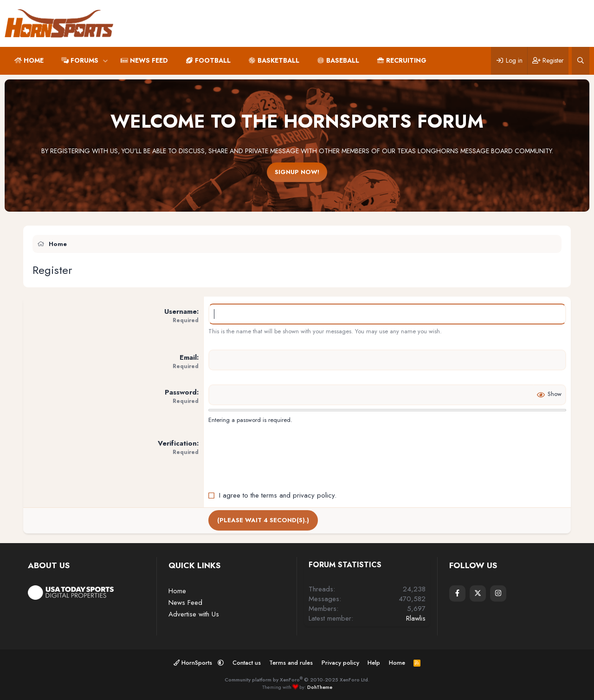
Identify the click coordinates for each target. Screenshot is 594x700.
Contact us (247, 663)
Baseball (343, 60)
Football (213, 60)
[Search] (581, 61)
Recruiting (406, 60)
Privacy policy (340, 663)
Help (374, 663)
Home (34, 60)
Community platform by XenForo (297, 680)
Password (181, 392)
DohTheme (320, 687)
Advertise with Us (194, 614)
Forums (84, 60)
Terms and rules (291, 663)
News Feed (149, 60)
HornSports (194, 663)
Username (181, 311)
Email (188, 357)
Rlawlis (416, 618)
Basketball (278, 60)
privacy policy (314, 495)
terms (269, 495)
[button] (105, 61)
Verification (177, 443)
